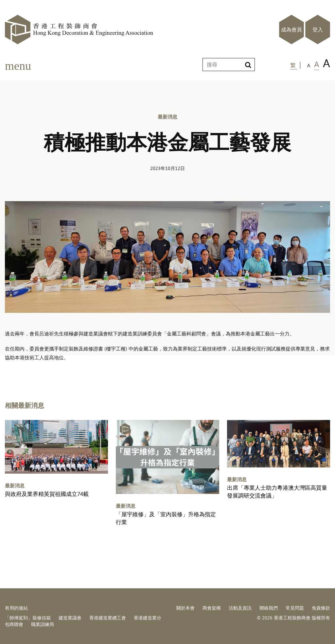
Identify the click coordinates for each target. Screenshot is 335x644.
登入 (318, 29)
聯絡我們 (269, 608)
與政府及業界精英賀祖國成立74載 (47, 494)
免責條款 (321, 608)
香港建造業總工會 (108, 618)
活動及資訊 (240, 608)
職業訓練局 (43, 624)
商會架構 (212, 608)
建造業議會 (70, 618)
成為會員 (291, 29)
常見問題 (295, 608)
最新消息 (167, 116)
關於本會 (185, 608)
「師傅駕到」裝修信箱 (28, 618)
